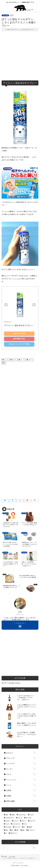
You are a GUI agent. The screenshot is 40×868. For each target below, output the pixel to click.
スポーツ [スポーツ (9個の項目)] (24, 821)
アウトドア (21, 758)
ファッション (21, 779)
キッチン (21, 769)
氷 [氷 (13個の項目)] (6, 833)
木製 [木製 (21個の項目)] (17, 830)
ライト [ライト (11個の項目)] (25, 824)
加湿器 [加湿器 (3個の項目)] (30, 827)
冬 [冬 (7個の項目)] (24, 827)
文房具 (21, 790)
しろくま (6, 360)
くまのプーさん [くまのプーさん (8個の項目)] (22, 815)
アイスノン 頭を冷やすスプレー (19, 325)
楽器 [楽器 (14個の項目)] (23, 830)
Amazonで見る (19, 333)
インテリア (21, 763)
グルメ (21, 774)
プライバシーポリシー (18, 863)
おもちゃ (21, 753)
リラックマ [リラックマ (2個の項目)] (17, 827)
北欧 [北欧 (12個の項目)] (7, 830)
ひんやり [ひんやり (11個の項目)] (8, 821)
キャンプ (22, 360)
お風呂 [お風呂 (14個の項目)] (13, 815)
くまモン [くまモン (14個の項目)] (32, 815)
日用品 (21, 796)
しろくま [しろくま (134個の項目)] (20, 818)
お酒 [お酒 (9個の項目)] (7, 815)
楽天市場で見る (19, 339)
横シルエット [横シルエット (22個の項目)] (31, 830)
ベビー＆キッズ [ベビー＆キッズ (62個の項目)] (16, 824)
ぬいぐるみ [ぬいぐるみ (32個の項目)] (28, 818)
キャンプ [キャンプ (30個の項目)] (16, 821)
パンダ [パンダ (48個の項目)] (7, 824)
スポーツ (30, 360)
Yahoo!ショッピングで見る (19, 344)
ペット (21, 785)
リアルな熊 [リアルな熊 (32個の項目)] (8, 827)
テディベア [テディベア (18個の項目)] (32, 821)
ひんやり (14, 360)
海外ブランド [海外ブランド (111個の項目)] (13, 833)
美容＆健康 (5, 15)
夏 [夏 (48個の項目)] (12, 830)
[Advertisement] (20, 57)
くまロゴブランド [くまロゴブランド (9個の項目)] (10, 818)
